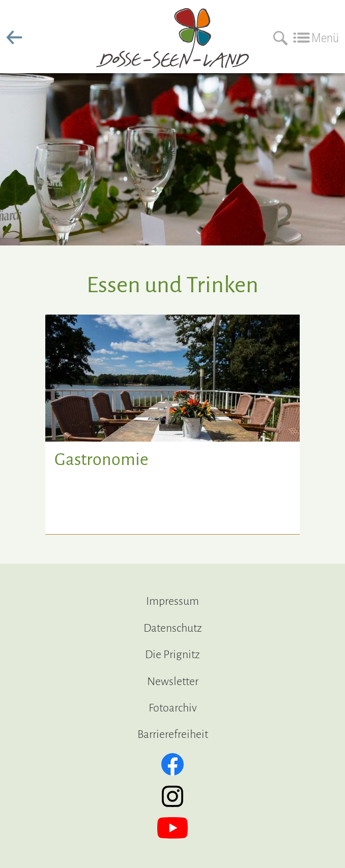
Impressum (172, 601)
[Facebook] (172, 764)
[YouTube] (172, 828)
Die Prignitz (172, 655)
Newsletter (173, 681)
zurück (14, 38)
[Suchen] (278, 38)
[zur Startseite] (172, 60)
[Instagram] (172, 796)
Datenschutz (173, 628)
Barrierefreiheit (173, 734)
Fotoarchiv (173, 708)
